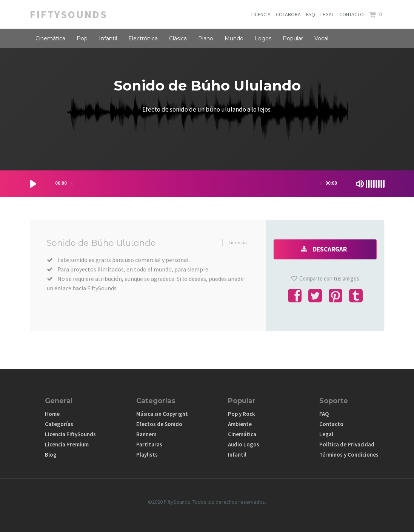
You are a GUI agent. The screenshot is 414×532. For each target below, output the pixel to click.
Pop (82, 38)
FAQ (311, 14)
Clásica (178, 38)
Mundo (234, 38)
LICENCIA (261, 14)
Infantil (108, 38)
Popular (293, 38)
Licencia (238, 242)
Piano (206, 38)
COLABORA (288, 14)
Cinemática (50, 38)
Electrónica (143, 38)
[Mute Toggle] (360, 184)
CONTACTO (352, 14)
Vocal (321, 38)
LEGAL (327, 14)
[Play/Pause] (33, 184)
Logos (263, 38)
